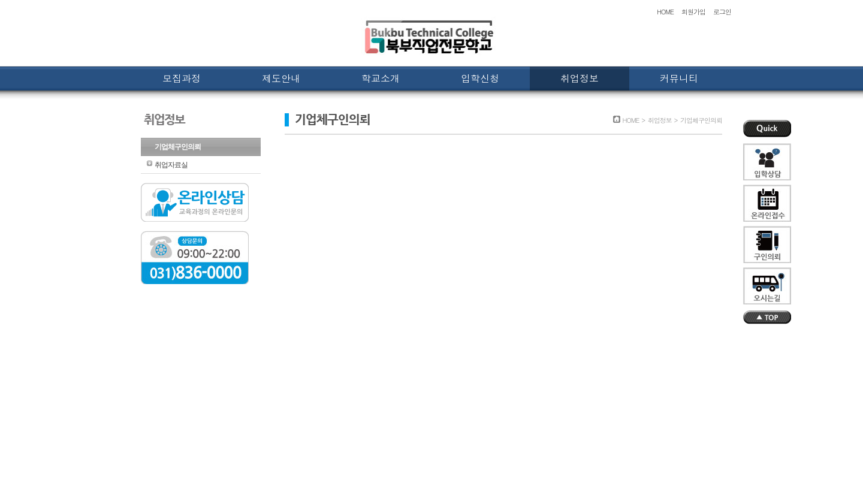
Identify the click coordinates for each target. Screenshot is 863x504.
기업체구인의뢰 (178, 147)
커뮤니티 (679, 78)
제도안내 (281, 78)
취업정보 (580, 78)
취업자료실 (171, 165)
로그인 (722, 12)
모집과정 (182, 78)
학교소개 (381, 78)
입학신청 (480, 78)
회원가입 (693, 12)
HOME (665, 12)
